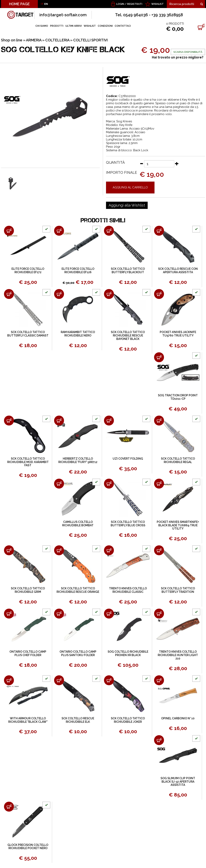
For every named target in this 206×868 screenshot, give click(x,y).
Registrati (135, 4)
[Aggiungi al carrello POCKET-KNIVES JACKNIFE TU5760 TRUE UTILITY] (159, 294)
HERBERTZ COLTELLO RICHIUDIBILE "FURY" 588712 (78, 460)
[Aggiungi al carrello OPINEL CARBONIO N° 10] (159, 680)
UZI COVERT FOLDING (128, 459)
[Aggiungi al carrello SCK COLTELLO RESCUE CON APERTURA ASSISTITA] (159, 231)
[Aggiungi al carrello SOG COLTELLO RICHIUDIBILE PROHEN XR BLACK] (109, 614)
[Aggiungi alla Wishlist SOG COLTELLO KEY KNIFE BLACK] (127, 205)
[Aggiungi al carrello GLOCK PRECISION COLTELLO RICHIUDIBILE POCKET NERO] (9, 807)
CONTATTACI (123, 26)
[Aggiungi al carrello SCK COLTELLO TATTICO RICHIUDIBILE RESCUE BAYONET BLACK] (109, 294)
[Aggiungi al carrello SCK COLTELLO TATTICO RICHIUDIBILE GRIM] (9, 550)
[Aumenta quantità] (177, 164)
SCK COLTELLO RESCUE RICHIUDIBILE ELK (78, 720)
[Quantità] (159, 164)
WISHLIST (158, 4)
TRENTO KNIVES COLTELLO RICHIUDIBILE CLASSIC (128, 590)
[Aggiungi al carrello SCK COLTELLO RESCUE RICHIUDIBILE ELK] (59, 680)
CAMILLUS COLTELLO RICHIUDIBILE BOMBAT (78, 524)
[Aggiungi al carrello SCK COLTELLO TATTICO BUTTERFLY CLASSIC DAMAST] (9, 294)
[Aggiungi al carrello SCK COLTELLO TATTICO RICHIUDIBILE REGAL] (159, 421)
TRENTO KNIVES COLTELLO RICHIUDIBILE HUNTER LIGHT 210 (178, 655)
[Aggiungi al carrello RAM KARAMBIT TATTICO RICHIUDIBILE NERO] (59, 294)
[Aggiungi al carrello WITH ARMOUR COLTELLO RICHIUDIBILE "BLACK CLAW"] (9, 680)
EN (46, 4)
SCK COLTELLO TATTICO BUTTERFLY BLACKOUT (128, 270)
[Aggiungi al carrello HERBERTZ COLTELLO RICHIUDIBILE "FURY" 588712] (59, 421)
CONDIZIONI (105, 26)
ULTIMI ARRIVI (74, 26)
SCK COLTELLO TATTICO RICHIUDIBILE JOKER (128, 720)
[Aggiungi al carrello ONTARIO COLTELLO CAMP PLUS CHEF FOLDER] (9, 614)
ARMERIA (34, 40)
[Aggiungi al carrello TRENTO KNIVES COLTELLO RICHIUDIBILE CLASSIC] (109, 550)
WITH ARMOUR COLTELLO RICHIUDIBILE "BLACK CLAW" (28, 720)
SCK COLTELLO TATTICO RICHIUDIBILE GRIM (28, 590)
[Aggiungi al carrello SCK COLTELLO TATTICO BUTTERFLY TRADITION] (159, 550)
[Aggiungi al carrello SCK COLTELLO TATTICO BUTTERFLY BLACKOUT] (109, 231)
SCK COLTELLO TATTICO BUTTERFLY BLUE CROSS (128, 524)
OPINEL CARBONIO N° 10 (178, 718)
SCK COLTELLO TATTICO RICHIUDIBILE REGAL (178, 460)
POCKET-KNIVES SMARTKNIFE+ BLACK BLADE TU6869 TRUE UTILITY (178, 525)
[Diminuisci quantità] (141, 164)
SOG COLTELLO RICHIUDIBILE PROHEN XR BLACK (128, 653)
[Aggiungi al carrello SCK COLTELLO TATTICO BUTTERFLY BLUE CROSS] (109, 484)
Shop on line (12, 40)
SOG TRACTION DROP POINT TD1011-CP (178, 397)
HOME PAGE (19, 4)
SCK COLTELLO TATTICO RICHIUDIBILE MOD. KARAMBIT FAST (28, 462)
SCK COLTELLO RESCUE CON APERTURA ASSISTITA (178, 270)
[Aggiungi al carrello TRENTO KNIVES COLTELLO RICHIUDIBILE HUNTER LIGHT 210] (159, 614)
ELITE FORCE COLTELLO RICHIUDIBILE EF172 (28, 270)
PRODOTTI (57, 26)
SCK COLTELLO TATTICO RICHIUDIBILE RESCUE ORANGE (78, 590)
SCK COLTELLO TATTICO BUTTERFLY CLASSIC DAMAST (28, 334)
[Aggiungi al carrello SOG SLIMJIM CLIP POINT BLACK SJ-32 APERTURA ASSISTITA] (159, 740)
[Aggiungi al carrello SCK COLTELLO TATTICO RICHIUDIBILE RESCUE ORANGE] (59, 550)
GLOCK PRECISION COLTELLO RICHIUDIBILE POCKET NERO (28, 847)
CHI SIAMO (42, 26)
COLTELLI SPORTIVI (90, 40)
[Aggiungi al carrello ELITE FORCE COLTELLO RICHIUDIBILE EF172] (9, 231)
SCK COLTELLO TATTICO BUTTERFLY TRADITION (178, 590)
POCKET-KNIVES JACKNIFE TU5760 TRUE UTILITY (178, 334)
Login (120, 4)
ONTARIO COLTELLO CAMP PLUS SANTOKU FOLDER (78, 653)
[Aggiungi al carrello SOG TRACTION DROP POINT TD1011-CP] (159, 357)
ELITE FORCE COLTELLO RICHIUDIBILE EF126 (78, 270)
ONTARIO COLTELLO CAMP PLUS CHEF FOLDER (28, 653)
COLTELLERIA (57, 40)
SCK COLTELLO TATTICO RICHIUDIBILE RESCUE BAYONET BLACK (128, 335)
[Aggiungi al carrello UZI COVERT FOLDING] (109, 421)
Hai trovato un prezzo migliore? (178, 57)
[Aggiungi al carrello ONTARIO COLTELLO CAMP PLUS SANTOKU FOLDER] (59, 614)
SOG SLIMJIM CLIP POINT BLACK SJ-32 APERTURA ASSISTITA (178, 782)
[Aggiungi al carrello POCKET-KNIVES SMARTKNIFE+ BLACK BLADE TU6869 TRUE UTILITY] (159, 484)
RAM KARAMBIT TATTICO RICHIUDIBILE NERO (78, 334)
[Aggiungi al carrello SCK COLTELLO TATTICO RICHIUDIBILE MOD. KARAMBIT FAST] (9, 421)
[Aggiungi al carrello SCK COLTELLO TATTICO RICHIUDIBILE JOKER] (109, 680)
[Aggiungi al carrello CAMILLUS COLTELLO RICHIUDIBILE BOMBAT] (59, 484)
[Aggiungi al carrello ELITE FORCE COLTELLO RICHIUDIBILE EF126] (59, 231)
